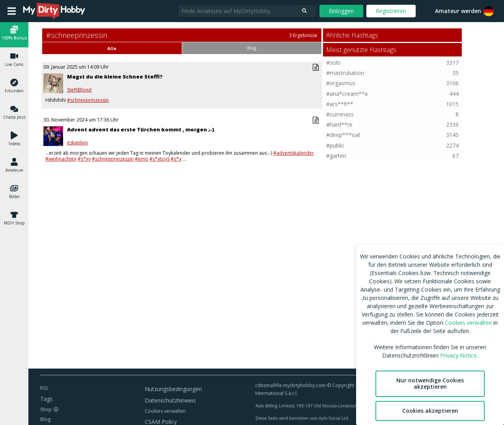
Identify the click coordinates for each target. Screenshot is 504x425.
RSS (44, 388)
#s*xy (84, 159)
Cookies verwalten (165, 411)
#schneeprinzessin (88, 100)
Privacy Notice (458, 355)
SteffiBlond (79, 90)
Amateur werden (458, 11)
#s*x (176, 159)
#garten (336, 156)
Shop (46, 409)
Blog (45, 419)
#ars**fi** (340, 104)
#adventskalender (294, 153)
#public (335, 145)
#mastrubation (345, 73)
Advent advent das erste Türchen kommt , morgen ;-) (141, 129)
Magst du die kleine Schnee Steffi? (115, 77)
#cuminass (340, 114)
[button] (14, 34)
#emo (142, 159)
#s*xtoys (160, 159)
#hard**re (339, 125)
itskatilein (77, 143)
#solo (333, 63)
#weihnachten (61, 159)
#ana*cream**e (347, 94)
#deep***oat (343, 135)
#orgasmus (341, 83)
